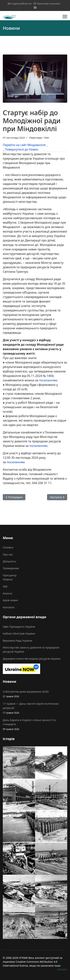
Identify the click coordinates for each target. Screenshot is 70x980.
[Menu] (65, 17)
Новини (8, 579)
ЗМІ (5, 586)
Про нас (8, 554)
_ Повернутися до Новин (21, 149)
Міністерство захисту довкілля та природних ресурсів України (31, 650)
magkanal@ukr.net (21, 4)
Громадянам (11, 568)
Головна (8, 547)
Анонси (7, 593)
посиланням (48, 380)
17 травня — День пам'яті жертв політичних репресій (35, 708)
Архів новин (10, 600)
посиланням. (16, 462)
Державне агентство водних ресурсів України (32, 659)
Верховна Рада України (17, 641)
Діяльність (9, 561)
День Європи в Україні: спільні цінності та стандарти (35, 725)
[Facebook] (35, 8)
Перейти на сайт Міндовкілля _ (25, 145)
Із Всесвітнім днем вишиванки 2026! (35, 694)
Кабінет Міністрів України (19, 634)
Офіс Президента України (19, 627)
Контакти (9, 607)
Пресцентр (10, 575)
